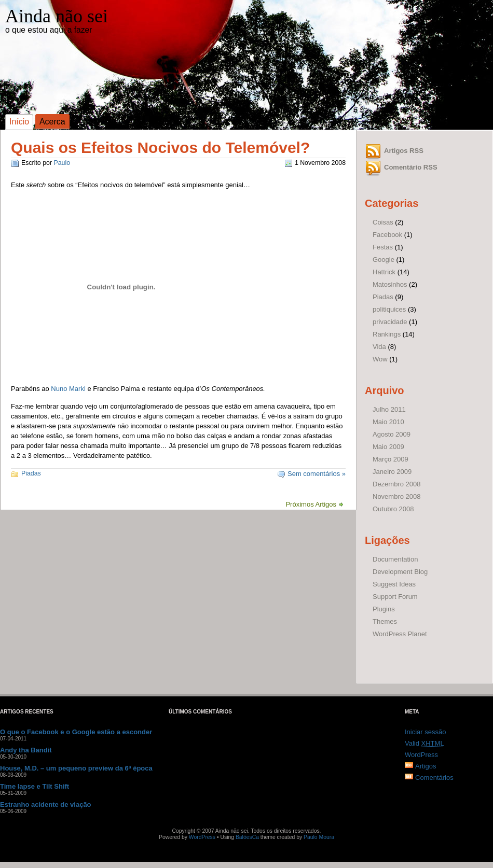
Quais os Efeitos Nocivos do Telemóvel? (160, 148)
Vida (379, 347)
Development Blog (400, 572)
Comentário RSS (411, 167)
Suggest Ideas (394, 584)
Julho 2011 (389, 409)
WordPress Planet (400, 634)
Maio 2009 (388, 447)
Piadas (31, 473)
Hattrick (384, 272)
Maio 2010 (388, 422)
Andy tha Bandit (26, 750)
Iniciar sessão (425, 732)
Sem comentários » (317, 474)
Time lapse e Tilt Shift (35, 786)
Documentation (395, 559)
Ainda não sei (57, 16)
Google (384, 260)
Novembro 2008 (397, 496)
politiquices (389, 309)
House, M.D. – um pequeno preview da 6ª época (76, 768)
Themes (385, 621)
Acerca (52, 122)
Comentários (434, 778)
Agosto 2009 (392, 434)
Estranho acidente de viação (46, 804)
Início (19, 122)
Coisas (383, 222)
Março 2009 (391, 459)
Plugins (384, 609)
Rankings (387, 334)
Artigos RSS (404, 151)
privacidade (390, 322)
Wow (380, 359)
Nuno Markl (68, 389)
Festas (383, 247)
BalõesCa (247, 837)
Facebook (387, 235)
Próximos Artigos (311, 504)
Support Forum (395, 597)
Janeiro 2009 (392, 472)
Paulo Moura (319, 837)
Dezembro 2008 (397, 484)
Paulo (62, 163)
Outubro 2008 (393, 509)
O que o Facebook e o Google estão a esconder (76, 732)
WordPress (421, 755)
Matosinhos (390, 284)
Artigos (426, 766)
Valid (424, 743)
